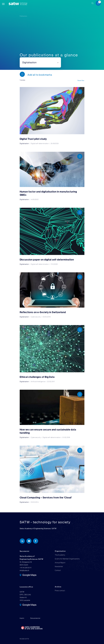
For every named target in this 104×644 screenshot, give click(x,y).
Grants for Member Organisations (67, 558)
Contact (58, 570)
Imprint (22, 618)
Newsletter (59, 566)
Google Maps (29, 575)
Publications (23, 16)
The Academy (60, 555)
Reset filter (81, 81)
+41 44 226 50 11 (26, 567)
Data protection (35, 618)
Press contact (60, 590)
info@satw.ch (24, 570)
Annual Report (60, 562)
